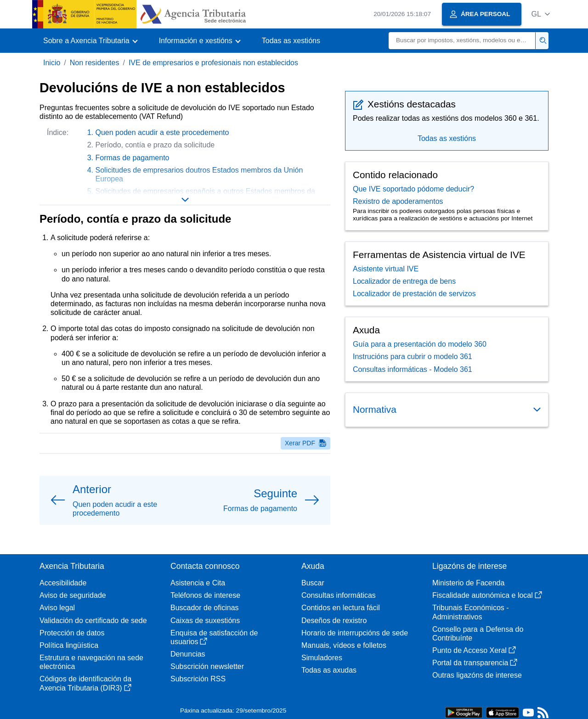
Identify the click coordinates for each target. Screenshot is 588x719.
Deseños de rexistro (334, 621)
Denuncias (188, 654)
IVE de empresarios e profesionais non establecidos (213, 63)
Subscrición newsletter (207, 666)
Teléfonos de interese (205, 595)
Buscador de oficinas (205, 608)
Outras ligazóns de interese (477, 675)
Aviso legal (57, 608)
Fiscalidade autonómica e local (487, 595)
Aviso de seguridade (73, 595)
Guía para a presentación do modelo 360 (420, 344)
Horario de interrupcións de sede (355, 633)
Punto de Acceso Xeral (474, 650)
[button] (540, 14)
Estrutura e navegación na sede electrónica (91, 662)
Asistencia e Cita (198, 583)
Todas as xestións (291, 41)
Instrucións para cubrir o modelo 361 (413, 357)
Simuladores (322, 658)
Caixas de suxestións (205, 621)
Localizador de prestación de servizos (414, 294)
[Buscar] (462, 41)
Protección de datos (72, 633)
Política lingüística (69, 645)
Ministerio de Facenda (468, 583)
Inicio (52, 63)
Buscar (313, 583)
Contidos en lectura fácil (341, 608)
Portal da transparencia (475, 663)
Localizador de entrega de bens (404, 281)
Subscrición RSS (198, 679)
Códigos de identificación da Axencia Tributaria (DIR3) (85, 683)
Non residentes (95, 63)
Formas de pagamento (133, 158)
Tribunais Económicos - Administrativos (471, 612)
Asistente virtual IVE (386, 269)
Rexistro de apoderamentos (398, 201)
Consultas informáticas (339, 595)
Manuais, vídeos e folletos (344, 645)
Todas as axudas (329, 670)
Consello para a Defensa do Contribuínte (478, 634)
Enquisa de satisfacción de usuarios (214, 637)
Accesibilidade (63, 583)
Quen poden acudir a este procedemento (162, 132)
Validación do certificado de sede (93, 621)
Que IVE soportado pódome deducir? (413, 189)
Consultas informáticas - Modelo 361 (413, 369)
